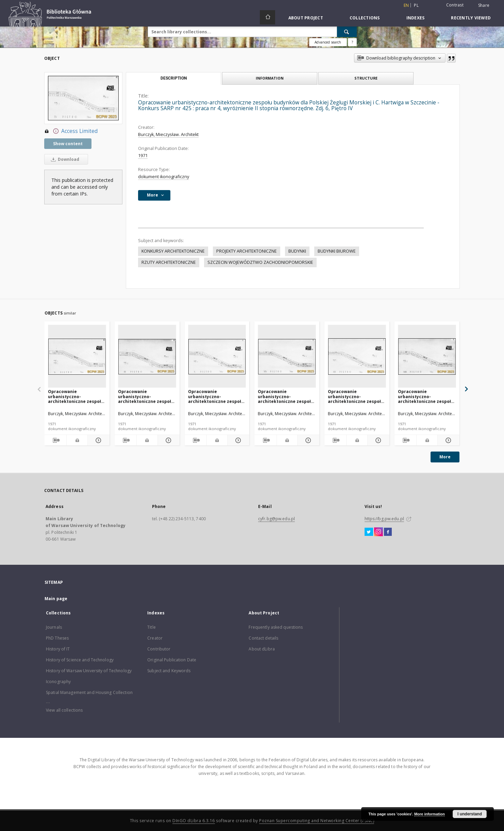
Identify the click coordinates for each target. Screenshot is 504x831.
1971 (143, 156)
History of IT (58, 649)
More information (430, 814)
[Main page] (267, 17)
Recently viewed (471, 18)
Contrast (455, 5)
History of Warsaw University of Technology (89, 671)
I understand (470, 814)
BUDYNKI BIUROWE (337, 251)
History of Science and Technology (80, 660)
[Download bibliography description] (55, 440)
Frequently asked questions (276, 627)
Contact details (263, 638)
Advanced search (328, 42)
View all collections (64, 710)
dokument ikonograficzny (164, 177)
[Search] (347, 32)
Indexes (416, 18)
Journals (54, 627)
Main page (56, 599)
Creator (155, 638)
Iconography (58, 682)
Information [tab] (270, 78)
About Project (306, 18)
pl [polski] (416, 5)
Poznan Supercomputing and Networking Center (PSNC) (317, 821)
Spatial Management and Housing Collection (89, 692)
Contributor (159, 649)
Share (484, 5)
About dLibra (262, 649)
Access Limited (71, 131)
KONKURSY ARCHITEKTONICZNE (173, 251)
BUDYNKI (297, 251)
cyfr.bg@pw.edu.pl (276, 519)
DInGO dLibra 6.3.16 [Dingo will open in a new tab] (194, 821)
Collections (365, 18)
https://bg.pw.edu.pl (384, 519)
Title (152, 627)
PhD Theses (57, 638)
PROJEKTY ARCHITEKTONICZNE (247, 251)
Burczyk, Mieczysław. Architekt (168, 134)
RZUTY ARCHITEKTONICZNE (169, 262)
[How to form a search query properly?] (352, 42)
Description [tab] (174, 78)
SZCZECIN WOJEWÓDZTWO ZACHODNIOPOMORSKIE (260, 262)
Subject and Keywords (169, 671)
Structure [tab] (366, 78)
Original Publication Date (172, 660)
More (445, 457)
